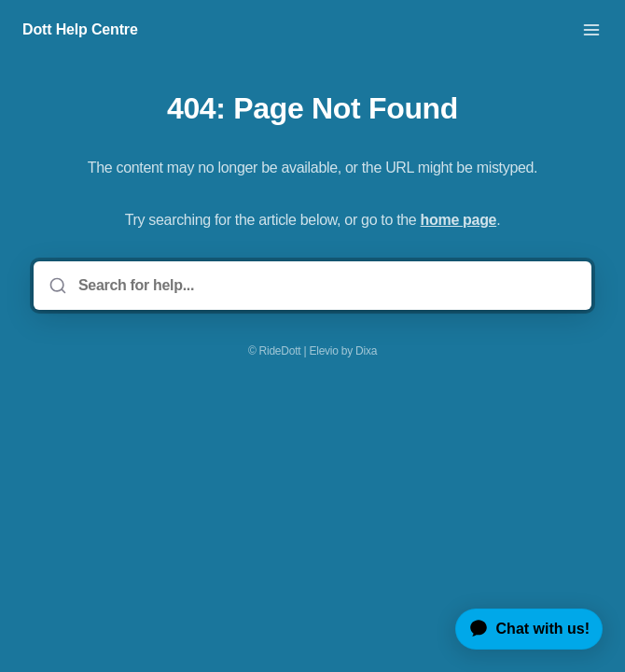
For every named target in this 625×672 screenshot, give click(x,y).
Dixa (366, 351)
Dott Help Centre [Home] (80, 29)
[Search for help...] (326, 286)
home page (459, 220)
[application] (522, 629)
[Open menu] (591, 30)
